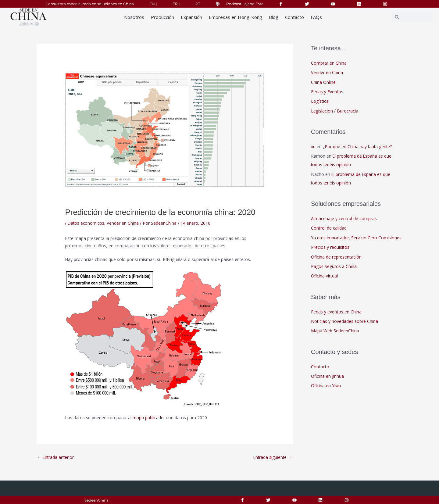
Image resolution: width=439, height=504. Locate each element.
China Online (323, 82)
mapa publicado (149, 418)
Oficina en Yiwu (326, 386)
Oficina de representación (336, 257)
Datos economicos (87, 223)
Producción (162, 17)
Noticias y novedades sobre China (344, 322)
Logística (320, 101)
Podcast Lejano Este (245, 4)
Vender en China (124, 223)
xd (313, 147)
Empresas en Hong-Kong (236, 17)
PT (198, 4)
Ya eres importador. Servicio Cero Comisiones (356, 238)
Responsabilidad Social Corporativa (156, 500)
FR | (176, 4)
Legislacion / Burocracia (335, 111)
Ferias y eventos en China (336, 312)
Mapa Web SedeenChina (335, 331)
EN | (153, 4)
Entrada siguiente (272, 458)
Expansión (191, 17)
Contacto (294, 17)
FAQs (316, 17)
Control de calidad (329, 228)
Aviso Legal (214, 500)
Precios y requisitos (330, 247)
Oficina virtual (324, 276)
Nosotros (134, 17)
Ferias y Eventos (327, 92)
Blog (274, 17)
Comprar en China (329, 63)
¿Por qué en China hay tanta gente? (358, 147)
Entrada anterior (56, 458)
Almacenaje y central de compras (344, 219)
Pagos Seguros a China (334, 267)
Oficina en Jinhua (327, 376)
